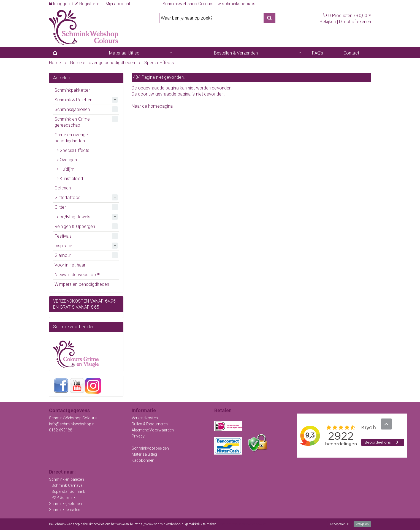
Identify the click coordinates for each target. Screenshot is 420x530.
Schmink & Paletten (74, 100)
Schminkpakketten (73, 90)
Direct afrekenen (355, 22)
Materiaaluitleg (144, 454)
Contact (351, 53)
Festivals (63, 236)
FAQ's (318, 53)
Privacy (138, 436)
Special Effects (75, 150)
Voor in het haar (70, 265)
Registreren (88, 4)
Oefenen (63, 188)
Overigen (68, 160)
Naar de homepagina (152, 106)
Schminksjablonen (72, 109)
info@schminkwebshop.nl (72, 424)
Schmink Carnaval (68, 485)
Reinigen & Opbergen (75, 226)
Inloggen (59, 4)
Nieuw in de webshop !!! (77, 275)
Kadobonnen (143, 460)
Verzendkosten (145, 418)
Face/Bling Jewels (73, 217)
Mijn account (118, 4)
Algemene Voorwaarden (153, 430)
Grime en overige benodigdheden (71, 138)
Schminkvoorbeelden (150, 448)
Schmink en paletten (67, 479)
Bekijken (328, 22)
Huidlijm (67, 169)
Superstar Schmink (68, 491)
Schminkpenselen (65, 510)
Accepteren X (339, 524)
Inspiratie (63, 246)
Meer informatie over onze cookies (242, 524)
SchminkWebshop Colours (73, 418)
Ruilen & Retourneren (150, 424)
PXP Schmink (63, 498)
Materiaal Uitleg (124, 53)
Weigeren (362, 524)
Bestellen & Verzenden (236, 53)
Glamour (63, 255)
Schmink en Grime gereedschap (72, 122)
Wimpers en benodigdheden (82, 284)
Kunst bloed (71, 179)
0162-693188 (61, 430)
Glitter (60, 207)
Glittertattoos (67, 198)
